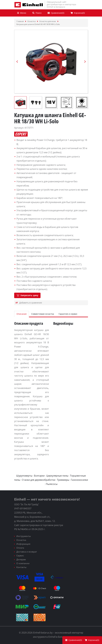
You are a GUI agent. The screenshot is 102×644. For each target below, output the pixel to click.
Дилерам (21, 559)
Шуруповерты (24, 476)
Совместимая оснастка (43, 314)
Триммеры (63, 480)
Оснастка (21, 540)
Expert (21, 134)
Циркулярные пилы (57, 476)
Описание (22, 314)
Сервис (20, 556)
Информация (23, 544)
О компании (23, 563)
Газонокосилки (79, 480)
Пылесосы (52, 484)
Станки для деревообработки (39, 480)
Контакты (21, 567)
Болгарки (39, 476)
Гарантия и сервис (68, 314)
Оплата (20, 548)
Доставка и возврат (27, 552)
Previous (17, 62)
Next (85, 62)
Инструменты (24, 536)
